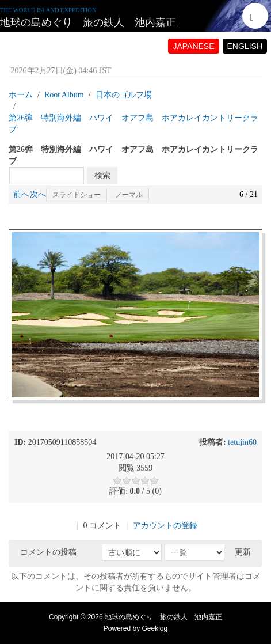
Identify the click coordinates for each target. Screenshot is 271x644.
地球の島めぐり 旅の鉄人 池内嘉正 (88, 22)
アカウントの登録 (165, 526)
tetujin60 (242, 442)
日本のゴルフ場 (124, 95)
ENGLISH (245, 46)
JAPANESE (193, 46)
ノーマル (129, 195)
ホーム (21, 95)
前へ (21, 194)
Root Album (64, 95)
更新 (243, 552)
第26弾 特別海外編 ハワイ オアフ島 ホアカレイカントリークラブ (133, 124)
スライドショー (77, 195)
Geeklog (155, 628)
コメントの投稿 (48, 552)
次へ (38, 194)
